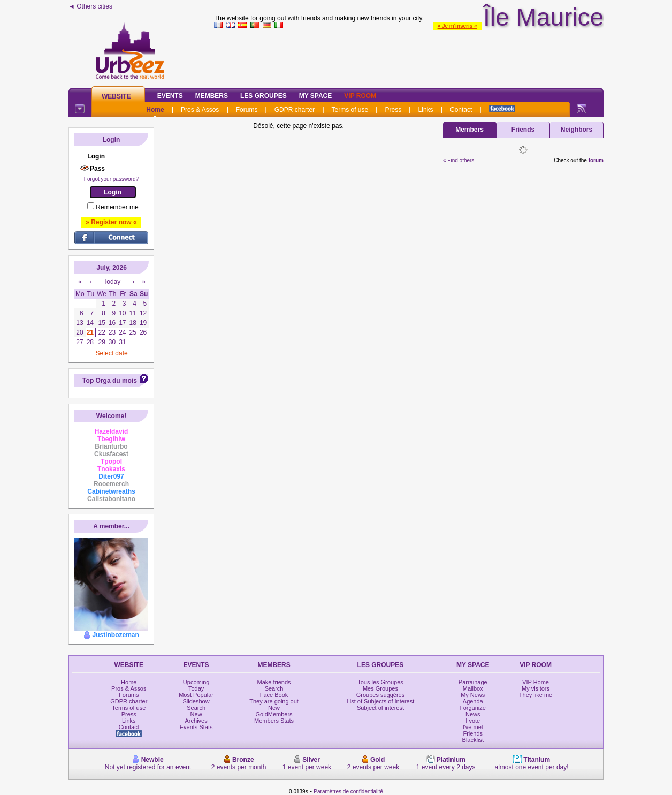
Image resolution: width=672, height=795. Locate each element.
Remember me (117, 207)
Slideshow (196, 701)
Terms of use (350, 110)
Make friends (274, 682)
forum (596, 160)
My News (473, 695)
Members (212, 96)
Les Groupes (264, 96)
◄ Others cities (90, 6)
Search (196, 708)
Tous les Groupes (380, 682)
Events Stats (196, 727)
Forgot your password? (111, 179)
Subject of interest (380, 708)
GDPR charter (295, 110)
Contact (461, 110)
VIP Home (536, 682)
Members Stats (274, 721)
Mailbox (473, 688)
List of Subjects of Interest (381, 701)
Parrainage (473, 682)
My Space (316, 96)
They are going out (274, 701)
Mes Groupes (380, 688)
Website (116, 96)
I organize (473, 708)
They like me (536, 695)
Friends (523, 130)
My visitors (536, 688)
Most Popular (196, 695)
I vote (473, 721)
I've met (473, 727)
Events (170, 96)
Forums (247, 110)
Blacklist (473, 740)
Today (196, 688)
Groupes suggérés (381, 695)
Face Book (274, 695)
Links (426, 110)
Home (155, 110)
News (473, 714)
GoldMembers (274, 714)
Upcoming (196, 682)
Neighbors (576, 130)
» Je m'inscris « (457, 26)
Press (394, 110)
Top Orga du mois (110, 381)
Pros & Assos (200, 110)
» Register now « (111, 222)
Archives (196, 721)
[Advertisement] (409, 56)
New (196, 714)
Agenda (473, 701)
